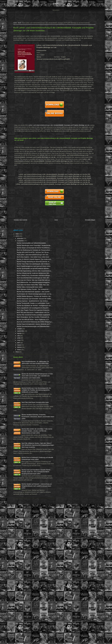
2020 (17, 232)
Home (14, 24)
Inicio (56, 219)
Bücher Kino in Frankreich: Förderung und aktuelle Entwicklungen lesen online (29, 577)
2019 (17, 234)
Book (19, 24)
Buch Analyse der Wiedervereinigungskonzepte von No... (27, 343)
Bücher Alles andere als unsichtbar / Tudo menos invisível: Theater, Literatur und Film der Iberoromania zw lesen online (25, 539)
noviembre (20, 239)
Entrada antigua (90, 219)
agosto (19, 412)
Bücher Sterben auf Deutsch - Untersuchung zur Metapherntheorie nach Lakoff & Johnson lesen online (26, 618)
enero (18, 428)
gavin (56, 3)
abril (18, 421)
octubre (19, 407)
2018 (17, 431)
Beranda (56, 10)
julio (18, 414)
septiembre (20, 410)
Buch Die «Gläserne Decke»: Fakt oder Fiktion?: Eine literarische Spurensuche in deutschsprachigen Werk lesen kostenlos (25, 559)
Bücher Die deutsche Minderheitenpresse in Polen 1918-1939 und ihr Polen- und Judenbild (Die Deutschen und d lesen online (25, 462)
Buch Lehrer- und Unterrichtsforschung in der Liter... (25, 265)
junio (18, 417)
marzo (19, 424)
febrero (19, 426)
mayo (18, 419)
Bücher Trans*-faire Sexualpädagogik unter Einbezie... (24, 284)
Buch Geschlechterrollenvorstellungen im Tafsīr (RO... (27, 311)
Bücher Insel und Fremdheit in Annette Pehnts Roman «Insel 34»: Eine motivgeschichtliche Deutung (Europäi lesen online (25, 598)
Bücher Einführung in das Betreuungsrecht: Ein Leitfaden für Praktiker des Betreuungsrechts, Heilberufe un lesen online (25, 483)
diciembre (20, 237)
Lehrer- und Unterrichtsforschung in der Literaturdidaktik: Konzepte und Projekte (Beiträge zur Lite (58, 126)
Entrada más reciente (20, 219)
